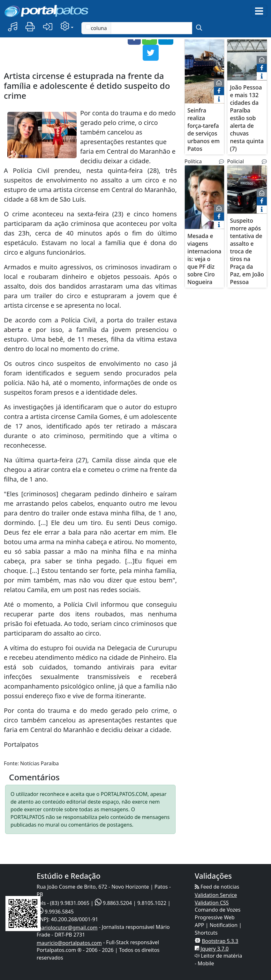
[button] (13, 27)
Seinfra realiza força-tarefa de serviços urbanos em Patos (203, 129)
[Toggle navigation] (259, 11)
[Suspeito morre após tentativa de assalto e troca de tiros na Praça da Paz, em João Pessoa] (247, 193)
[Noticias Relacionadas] (222, 161)
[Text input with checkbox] (151, 28)
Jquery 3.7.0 (215, 949)
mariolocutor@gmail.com (67, 928)
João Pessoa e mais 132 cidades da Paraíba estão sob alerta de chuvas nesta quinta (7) (247, 118)
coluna (96, 28)
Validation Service (216, 895)
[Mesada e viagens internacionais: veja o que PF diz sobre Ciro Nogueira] (204, 201)
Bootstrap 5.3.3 (220, 941)
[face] (219, 91)
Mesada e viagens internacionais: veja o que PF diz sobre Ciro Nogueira (204, 259)
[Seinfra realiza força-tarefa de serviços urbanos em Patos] (204, 71)
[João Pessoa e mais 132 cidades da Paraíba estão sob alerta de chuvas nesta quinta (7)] (247, 64)
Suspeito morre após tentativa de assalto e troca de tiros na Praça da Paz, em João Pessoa (247, 251)
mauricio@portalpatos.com (69, 943)
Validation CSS (212, 903)
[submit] (199, 28)
